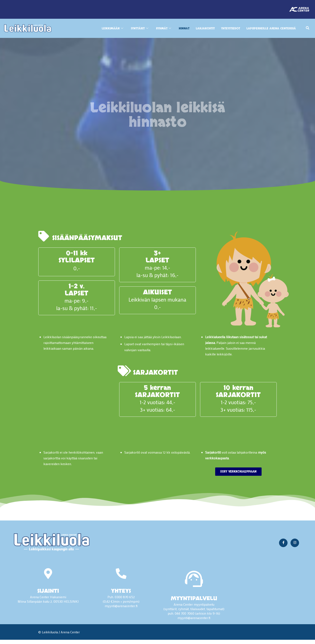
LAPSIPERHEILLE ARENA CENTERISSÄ (271, 28)
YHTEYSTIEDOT (231, 28)
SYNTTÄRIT (140, 28)
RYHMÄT (164, 28)
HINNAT (184, 28)
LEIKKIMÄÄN (112, 28)
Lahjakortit (205, 28)
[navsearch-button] (308, 28)
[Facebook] (283, 543)
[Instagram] (295, 543)
